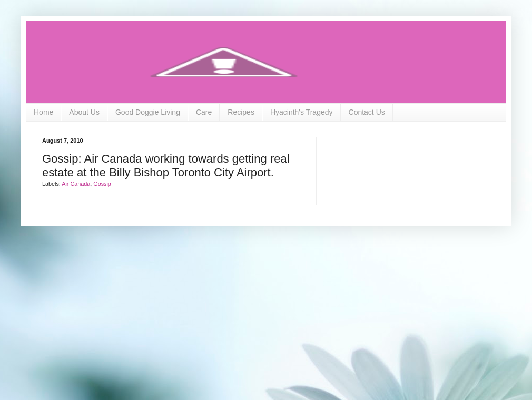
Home (43, 112)
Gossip (102, 184)
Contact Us (367, 112)
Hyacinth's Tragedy (302, 112)
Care (204, 112)
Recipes (241, 112)
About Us (84, 112)
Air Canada (76, 184)
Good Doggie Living (148, 112)
